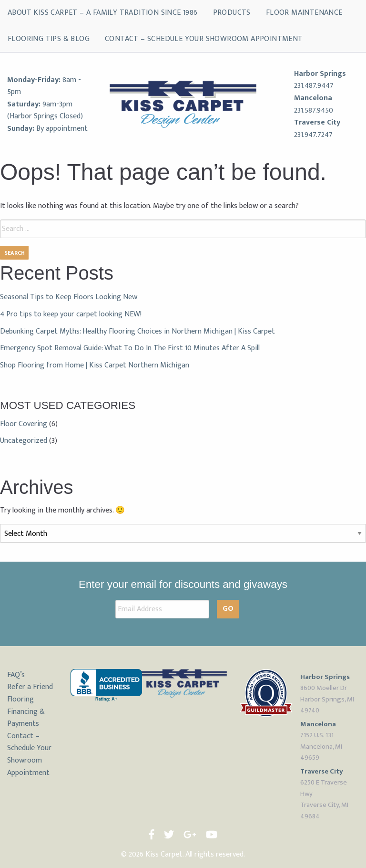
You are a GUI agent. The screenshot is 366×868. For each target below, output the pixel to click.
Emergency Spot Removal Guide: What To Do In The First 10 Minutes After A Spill (130, 348)
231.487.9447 (314, 86)
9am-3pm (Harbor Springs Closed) (45, 110)
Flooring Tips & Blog (49, 39)
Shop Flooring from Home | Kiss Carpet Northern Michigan (95, 365)
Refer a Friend (30, 687)
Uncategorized (24, 441)
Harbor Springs (320, 74)
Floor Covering (24, 424)
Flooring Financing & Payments (26, 711)
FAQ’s (16, 675)
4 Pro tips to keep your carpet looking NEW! (71, 314)
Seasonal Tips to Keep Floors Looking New (69, 297)
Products (232, 13)
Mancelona (313, 98)
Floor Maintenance (304, 13)
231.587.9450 (314, 110)
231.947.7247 (313, 135)
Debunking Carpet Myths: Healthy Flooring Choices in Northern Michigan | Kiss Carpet (137, 331)
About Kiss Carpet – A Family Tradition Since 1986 (103, 13)
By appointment (62, 129)
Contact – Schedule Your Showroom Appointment (204, 39)
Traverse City (317, 122)
